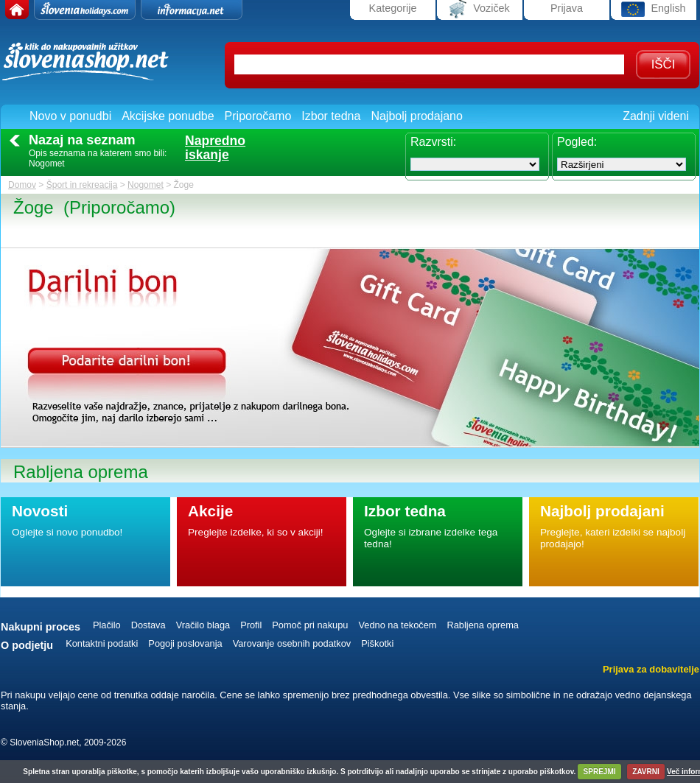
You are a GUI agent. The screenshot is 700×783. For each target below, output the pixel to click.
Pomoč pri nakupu (310, 625)
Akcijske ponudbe (168, 116)
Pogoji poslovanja (185, 643)
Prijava (567, 8)
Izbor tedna (331, 116)
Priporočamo (258, 116)
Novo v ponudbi (70, 116)
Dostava (148, 625)
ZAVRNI (645, 772)
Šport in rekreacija (82, 185)
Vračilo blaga (203, 625)
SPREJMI (600, 772)
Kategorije (393, 8)
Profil (251, 625)
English (653, 9)
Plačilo (107, 625)
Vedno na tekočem (397, 625)
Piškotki (377, 643)
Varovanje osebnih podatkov (292, 643)
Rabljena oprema (482, 625)
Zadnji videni (656, 116)
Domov (22, 185)
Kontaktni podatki (102, 643)
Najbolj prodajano (417, 116)
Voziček (480, 9)
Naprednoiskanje (215, 148)
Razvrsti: (433, 142)
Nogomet (146, 185)
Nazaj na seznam (82, 140)
